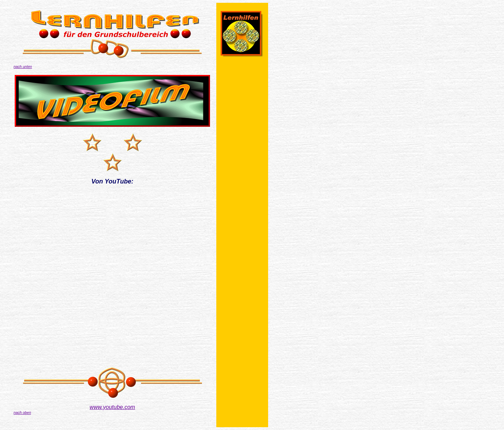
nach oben (22, 412)
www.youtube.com (112, 407)
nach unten (23, 67)
